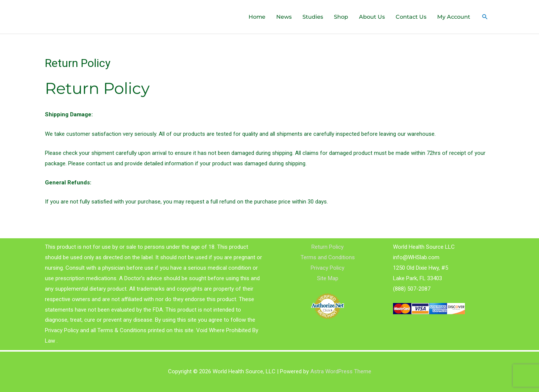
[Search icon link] (485, 17)
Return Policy (328, 247)
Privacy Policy (328, 268)
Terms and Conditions (328, 257)
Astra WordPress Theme (341, 371)
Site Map (328, 278)
